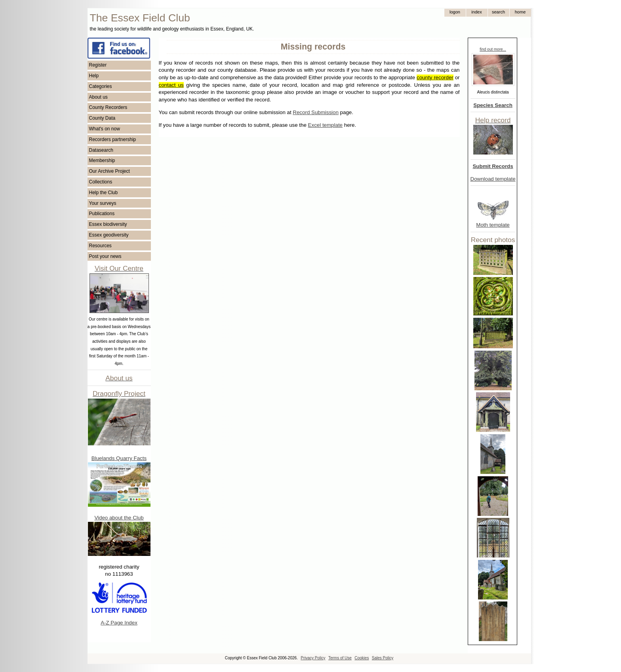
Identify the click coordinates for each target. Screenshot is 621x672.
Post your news (105, 256)
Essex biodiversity (108, 224)
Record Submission (316, 112)
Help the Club (104, 193)
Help (94, 76)
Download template (493, 179)
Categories (101, 86)
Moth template (493, 225)
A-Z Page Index (119, 623)
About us (98, 97)
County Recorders (108, 107)
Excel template (325, 125)
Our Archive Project (110, 171)
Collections (101, 182)
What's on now (105, 129)
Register (98, 65)
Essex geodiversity (109, 235)
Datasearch (101, 150)
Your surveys (103, 203)
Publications (102, 214)
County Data (102, 118)
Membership (102, 160)
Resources (100, 246)
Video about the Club (119, 518)
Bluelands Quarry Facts (119, 458)
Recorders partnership (113, 139)
